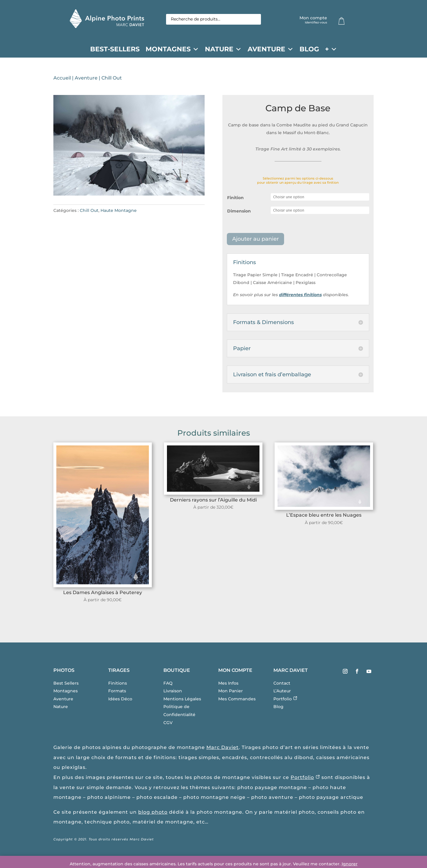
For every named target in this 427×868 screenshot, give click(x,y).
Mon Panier (231, 692)
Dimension (239, 212)
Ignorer (350, 864)
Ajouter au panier (255, 240)
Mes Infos (228, 684)
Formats (117, 692)
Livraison (173, 692)
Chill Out (112, 79)
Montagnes (172, 49)
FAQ (168, 684)
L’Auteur (282, 692)
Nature (223, 49)
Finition (235, 199)
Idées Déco (120, 700)
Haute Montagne (119, 212)
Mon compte (313, 20)
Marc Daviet (223, 749)
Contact (282, 684)
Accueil (62, 79)
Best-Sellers (115, 49)
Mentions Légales (182, 700)
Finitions (118, 684)
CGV (168, 724)
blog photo (153, 813)
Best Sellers (66, 684)
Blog (309, 49)
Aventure (271, 49)
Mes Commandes (237, 700)
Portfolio (285, 700)
